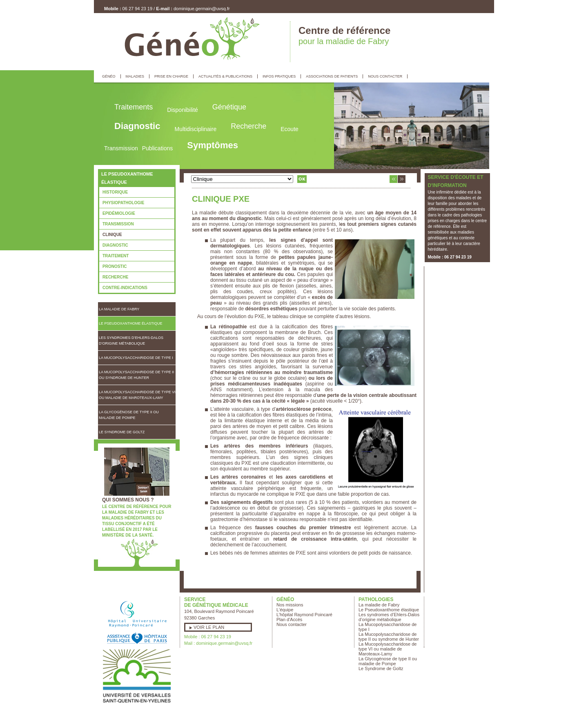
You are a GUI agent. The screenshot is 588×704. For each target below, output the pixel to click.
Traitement (116, 256)
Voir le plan (209, 627)
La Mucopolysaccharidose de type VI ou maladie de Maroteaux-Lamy (137, 395)
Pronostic (115, 266)
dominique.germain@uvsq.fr (202, 9)
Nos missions (290, 605)
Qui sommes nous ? (128, 500)
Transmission (118, 224)
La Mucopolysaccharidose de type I (136, 358)
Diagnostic (115, 245)
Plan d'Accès (289, 619)
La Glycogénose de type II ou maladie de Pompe (129, 415)
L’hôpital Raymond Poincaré (304, 615)
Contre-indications (125, 288)
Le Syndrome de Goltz (122, 432)
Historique (115, 192)
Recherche (115, 277)
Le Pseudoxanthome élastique (131, 323)
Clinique (112, 235)
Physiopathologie (123, 203)
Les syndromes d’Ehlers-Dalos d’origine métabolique (131, 341)
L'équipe (285, 610)
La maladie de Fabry (119, 309)
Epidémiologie (119, 213)
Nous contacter (292, 624)
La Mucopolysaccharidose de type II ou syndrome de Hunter (136, 375)
